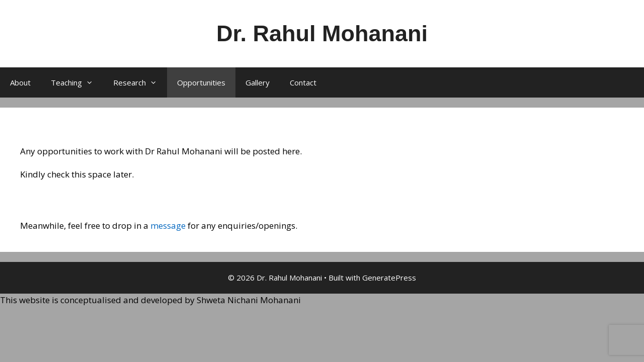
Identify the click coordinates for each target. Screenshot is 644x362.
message (168, 225)
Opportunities (201, 82)
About (20, 82)
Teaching (77, 82)
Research (140, 82)
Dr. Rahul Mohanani (322, 33)
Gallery (258, 82)
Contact (303, 82)
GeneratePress (389, 278)
